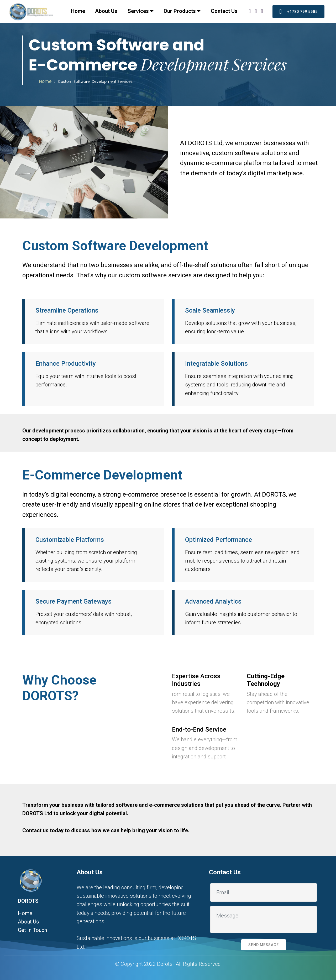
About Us (106, 11)
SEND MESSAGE (264, 945)
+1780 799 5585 (298, 12)
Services (138, 11)
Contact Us (224, 11)
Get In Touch (32, 930)
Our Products (180, 11)
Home (78, 11)
